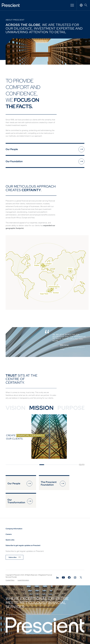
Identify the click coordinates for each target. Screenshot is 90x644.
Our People (12, 149)
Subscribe (13, 557)
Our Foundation (14, 161)
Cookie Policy (10, 580)
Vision (16, 408)
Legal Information (23, 580)
